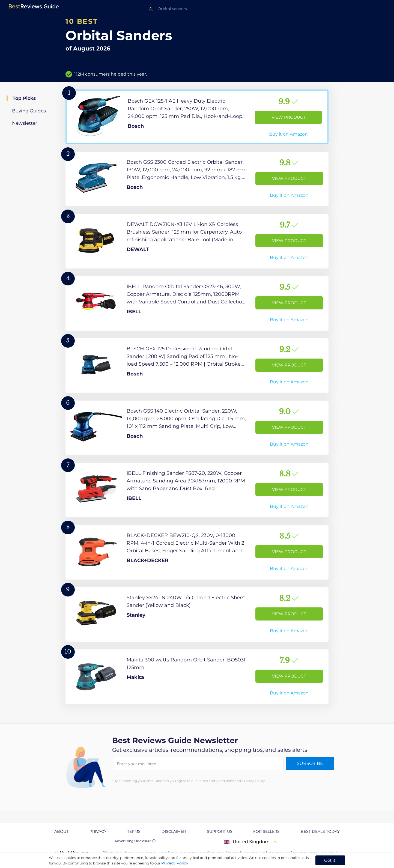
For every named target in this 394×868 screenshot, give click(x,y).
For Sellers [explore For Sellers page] (266, 831)
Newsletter (25, 123)
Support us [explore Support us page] (220, 831)
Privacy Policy (175, 863)
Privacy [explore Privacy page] (98, 831)
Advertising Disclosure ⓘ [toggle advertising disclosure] (135, 841)
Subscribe (310, 763)
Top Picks (24, 98)
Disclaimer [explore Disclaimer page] (174, 831)
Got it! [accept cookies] (330, 860)
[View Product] (197, 117)
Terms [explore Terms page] (134, 831)
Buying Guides (29, 111)
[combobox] (197, 9)
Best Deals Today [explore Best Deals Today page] (320, 831)
